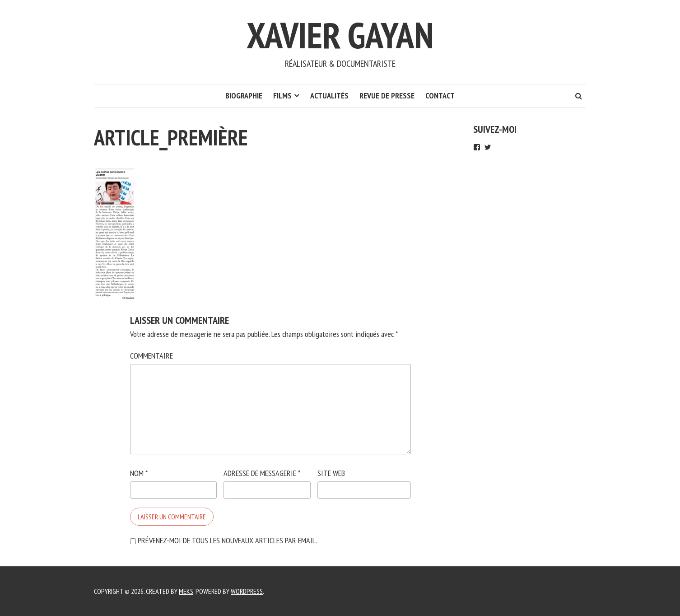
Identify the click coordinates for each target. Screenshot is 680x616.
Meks (186, 591)
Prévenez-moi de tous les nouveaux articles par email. (227, 540)
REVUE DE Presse (387, 96)
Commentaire (151, 356)
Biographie (244, 96)
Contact (440, 96)
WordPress (247, 591)
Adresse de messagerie (262, 473)
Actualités (329, 96)
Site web (331, 473)
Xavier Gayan (340, 35)
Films (282, 96)
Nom (139, 473)
